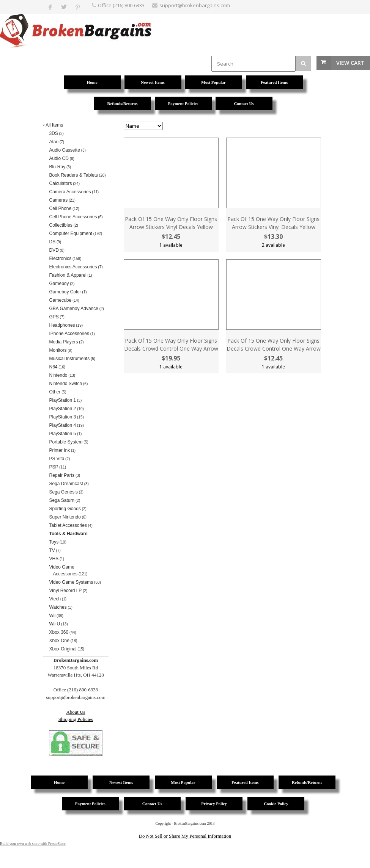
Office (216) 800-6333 (121, 5)
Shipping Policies (76, 719)
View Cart (350, 63)
